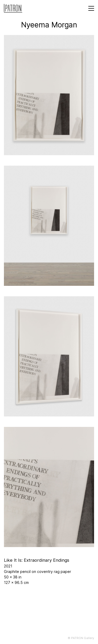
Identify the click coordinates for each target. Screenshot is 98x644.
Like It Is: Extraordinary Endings (37, 560)
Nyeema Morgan (49, 25)
